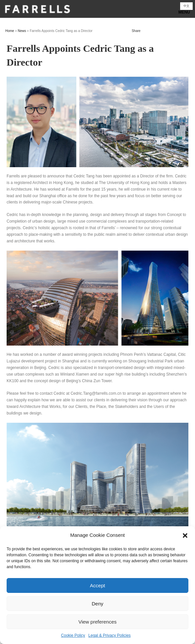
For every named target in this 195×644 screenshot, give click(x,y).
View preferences (97, 622)
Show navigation (97, 11)
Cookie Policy (73, 635)
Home (10, 31)
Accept (97, 585)
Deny (97, 604)
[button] (185, 536)
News (22, 31)
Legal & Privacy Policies (109, 635)
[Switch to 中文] (186, 6)
